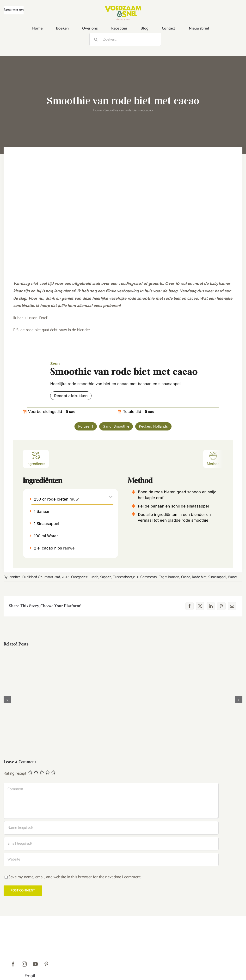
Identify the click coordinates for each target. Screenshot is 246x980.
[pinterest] (46, 964)
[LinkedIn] (211, 606)
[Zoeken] (96, 39)
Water (233, 577)
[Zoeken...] (125, 39)
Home (98, 111)
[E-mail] (232, 606)
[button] (111, 496)
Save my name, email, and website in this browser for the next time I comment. (75, 877)
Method (213, 458)
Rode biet (199, 577)
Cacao (186, 577)
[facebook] (13, 964)
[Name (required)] (111, 828)
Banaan (174, 577)
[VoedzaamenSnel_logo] (123, 8)
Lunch (93, 577)
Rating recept (15, 774)
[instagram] (24, 964)
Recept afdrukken (71, 396)
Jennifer (14, 577)
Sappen (106, 577)
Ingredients (36, 458)
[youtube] (35, 964)
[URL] (111, 860)
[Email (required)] (111, 844)
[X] (200, 606)
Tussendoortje (124, 577)
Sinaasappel (217, 577)
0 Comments (147, 577)
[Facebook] (190, 606)
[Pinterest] (221, 606)
